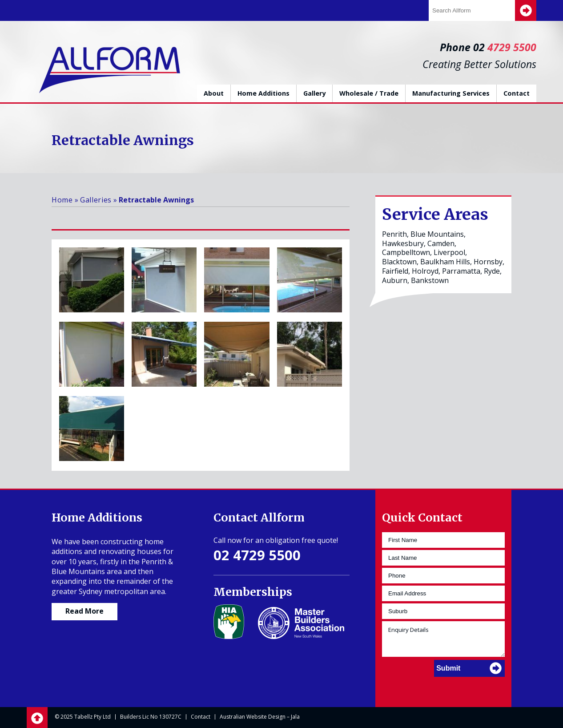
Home (62, 200)
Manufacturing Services (451, 93)
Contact (517, 93)
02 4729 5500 (257, 555)
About (214, 93)
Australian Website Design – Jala (260, 717)
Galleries (96, 200)
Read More (84, 611)
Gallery (314, 93)
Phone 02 (488, 47)
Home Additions (263, 93)
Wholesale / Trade (369, 93)
